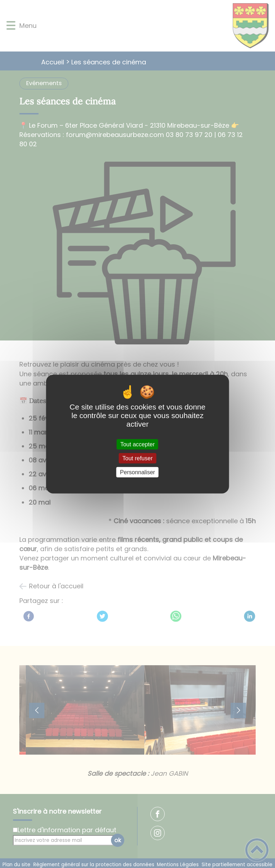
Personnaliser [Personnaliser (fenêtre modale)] (137, 472)
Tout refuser (137, 458)
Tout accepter (137, 444)
